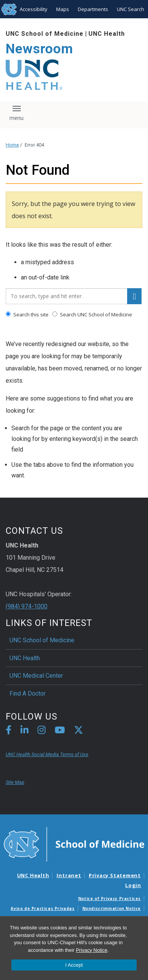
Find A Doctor (28, 694)
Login (133, 885)
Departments (93, 9)
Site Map (15, 782)
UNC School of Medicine (45, 34)
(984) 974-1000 (27, 606)
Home (12, 145)
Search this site (27, 314)
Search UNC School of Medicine (92, 314)
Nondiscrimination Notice (112, 908)
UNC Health (107, 34)
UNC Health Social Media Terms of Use (47, 754)
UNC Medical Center (36, 676)
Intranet (69, 875)
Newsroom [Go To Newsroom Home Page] (39, 49)
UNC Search (131, 9)
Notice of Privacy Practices (109, 899)
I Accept (74, 965)
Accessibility (34, 9)
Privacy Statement (115, 875)
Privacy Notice (92, 950)
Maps (63, 9)
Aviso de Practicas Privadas (43, 908)
